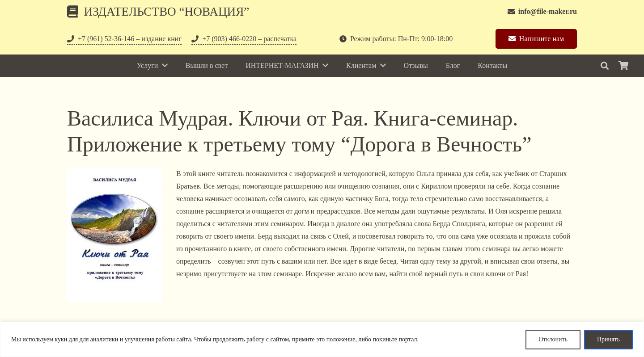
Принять (608, 339)
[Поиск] (605, 66)
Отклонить (553, 339)
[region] (322, 339)
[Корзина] (623, 66)
